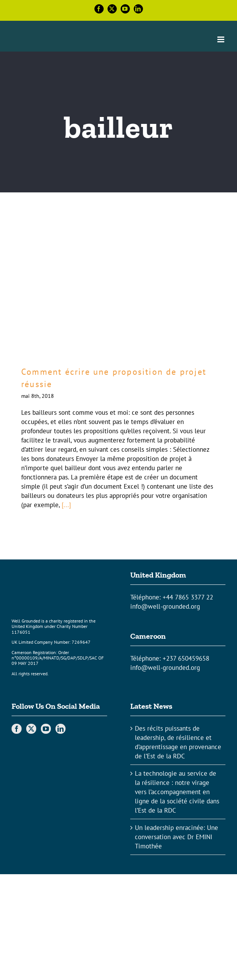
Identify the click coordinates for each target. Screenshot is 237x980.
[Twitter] (31, 729)
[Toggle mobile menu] (221, 39)
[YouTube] (46, 729)
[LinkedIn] (61, 729)
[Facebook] (17, 729)
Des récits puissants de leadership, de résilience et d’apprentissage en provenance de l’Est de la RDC (178, 742)
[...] (66, 505)
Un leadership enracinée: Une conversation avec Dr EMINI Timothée (176, 837)
